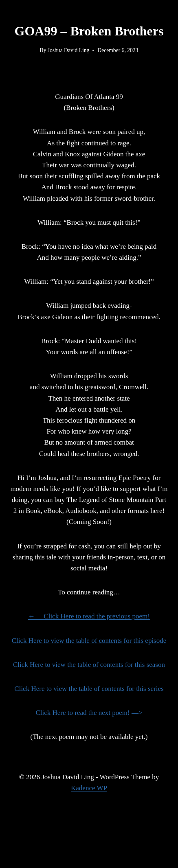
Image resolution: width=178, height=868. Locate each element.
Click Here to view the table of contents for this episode (89, 641)
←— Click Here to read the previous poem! (89, 616)
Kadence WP (89, 788)
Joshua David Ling (69, 50)
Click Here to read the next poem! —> (89, 713)
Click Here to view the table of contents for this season (89, 665)
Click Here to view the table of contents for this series (89, 689)
